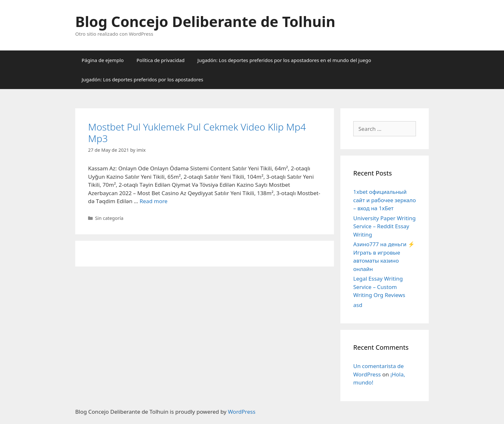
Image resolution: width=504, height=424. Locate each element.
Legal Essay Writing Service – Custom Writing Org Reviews (379, 287)
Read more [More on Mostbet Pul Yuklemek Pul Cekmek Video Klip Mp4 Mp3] (153, 201)
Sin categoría (109, 218)
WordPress (242, 412)
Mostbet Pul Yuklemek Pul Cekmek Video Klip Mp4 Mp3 (197, 133)
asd (358, 305)
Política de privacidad (161, 60)
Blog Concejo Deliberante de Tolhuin (205, 21)
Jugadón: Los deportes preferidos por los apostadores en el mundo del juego (284, 60)
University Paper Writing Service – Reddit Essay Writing (384, 226)
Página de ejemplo (103, 60)
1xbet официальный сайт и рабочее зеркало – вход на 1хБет (385, 200)
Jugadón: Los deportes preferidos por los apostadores (142, 79)
